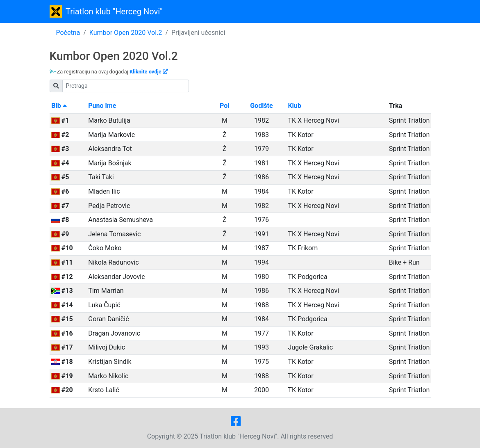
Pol (224, 106)
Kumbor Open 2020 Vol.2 (126, 33)
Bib (59, 106)
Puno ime (102, 106)
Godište (261, 106)
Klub (294, 106)
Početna (68, 33)
